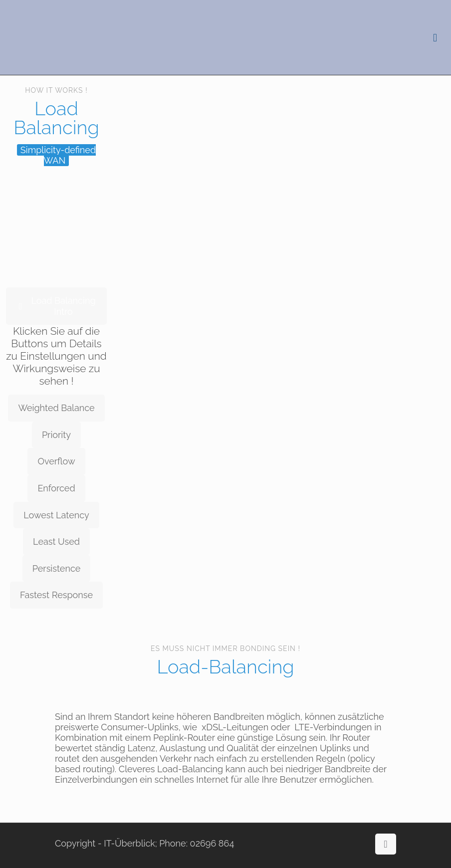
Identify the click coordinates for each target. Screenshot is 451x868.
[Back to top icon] (386, 844)
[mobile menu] (435, 37)
